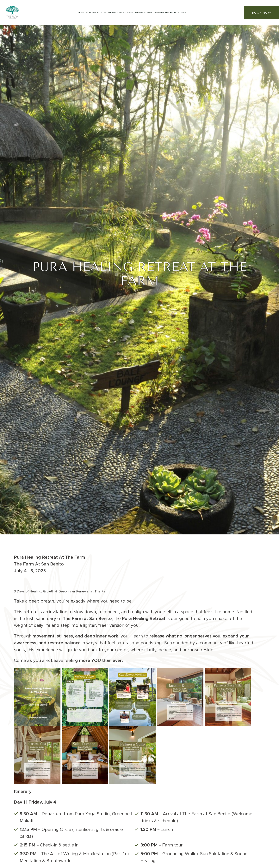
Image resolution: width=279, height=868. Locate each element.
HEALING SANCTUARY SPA (121, 13)
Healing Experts (144, 13)
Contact (183, 13)
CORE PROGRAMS (94, 13)
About (81, 13)
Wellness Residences (165, 13)
